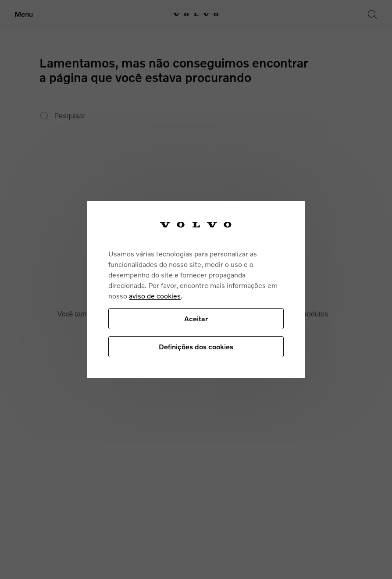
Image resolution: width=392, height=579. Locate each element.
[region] (196, 289)
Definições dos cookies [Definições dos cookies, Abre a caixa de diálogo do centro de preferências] (196, 346)
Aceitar (196, 318)
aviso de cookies (155, 296)
